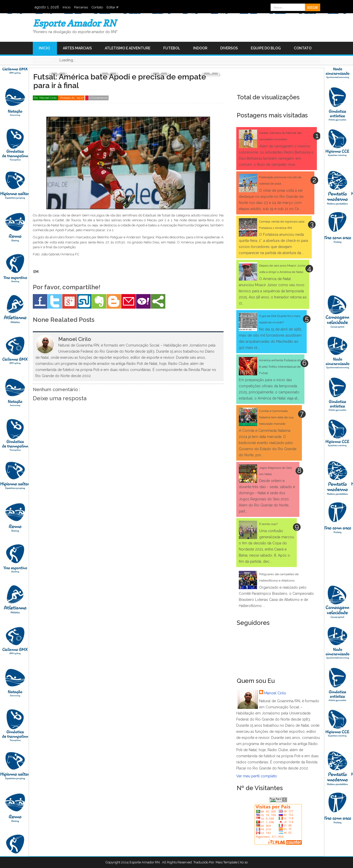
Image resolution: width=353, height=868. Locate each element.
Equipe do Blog (266, 48)
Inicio (67, 7)
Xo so (244, 862)
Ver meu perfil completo (257, 776)
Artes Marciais (77, 48)
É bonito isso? (268, 524)
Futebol (172, 48)
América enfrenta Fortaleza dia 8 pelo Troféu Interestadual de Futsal (280, 367)
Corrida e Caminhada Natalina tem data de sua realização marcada (276, 417)
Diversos (229, 48)
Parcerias (81, 7)
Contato (97, 7)
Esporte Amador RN (74, 23)
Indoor (200, 48)
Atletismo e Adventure (128, 48)
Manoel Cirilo (275, 693)
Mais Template (227, 862)
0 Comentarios (98, 98)
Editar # (113, 7)
